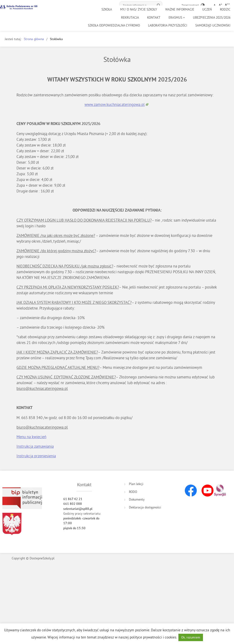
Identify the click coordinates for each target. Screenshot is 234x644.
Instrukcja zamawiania (35, 446)
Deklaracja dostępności (145, 507)
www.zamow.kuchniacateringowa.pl (115, 104)
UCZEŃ (207, 9)
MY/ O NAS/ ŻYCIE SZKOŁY (139, 9)
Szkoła (107, 9)
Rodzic (225, 9)
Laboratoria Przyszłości (168, 25)
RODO (133, 492)
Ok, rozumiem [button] (191, 637)
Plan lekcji (136, 484)
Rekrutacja (130, 18)
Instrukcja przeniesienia (36, 456)
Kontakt (154, 18)
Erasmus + (177, 18)
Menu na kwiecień (31, 437)
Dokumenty (137, 499)
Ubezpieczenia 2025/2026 (212, 18)
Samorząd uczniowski (213, 25)
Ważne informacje (180, 9)
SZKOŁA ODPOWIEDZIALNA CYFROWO (114, 25)
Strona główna (34, 39)
